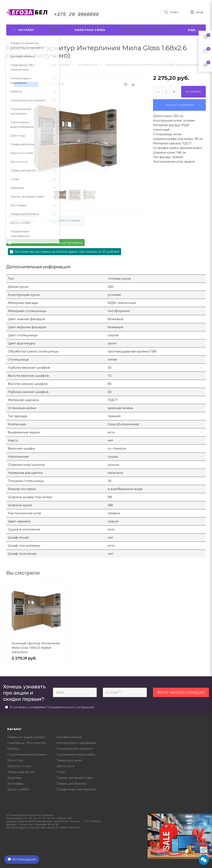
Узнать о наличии (179, 105)
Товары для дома (69, 760)
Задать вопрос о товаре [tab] (63, 221)
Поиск (55, 30)
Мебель (13, 749)
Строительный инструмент (27, 755)
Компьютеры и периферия (76, 743)
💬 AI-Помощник (22, 859)
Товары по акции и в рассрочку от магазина (29, 737)
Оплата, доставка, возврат (147, 30)
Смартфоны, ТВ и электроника (29, 743)
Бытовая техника (69, 737)
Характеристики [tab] (23, 221)
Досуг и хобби (18, 789)
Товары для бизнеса (72, 784)
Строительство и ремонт (75, 749)
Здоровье (14, 778)
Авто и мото (65, 766)
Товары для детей (21, 772)
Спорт (61, 772)
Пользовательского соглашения (70, 707)
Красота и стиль (19, 766)
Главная (12, 65)
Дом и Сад (15, 760)
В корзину (193, 92)
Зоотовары (15, 784)
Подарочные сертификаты (76, 789)
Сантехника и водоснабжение (78, 755)
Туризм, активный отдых (75, 778)
